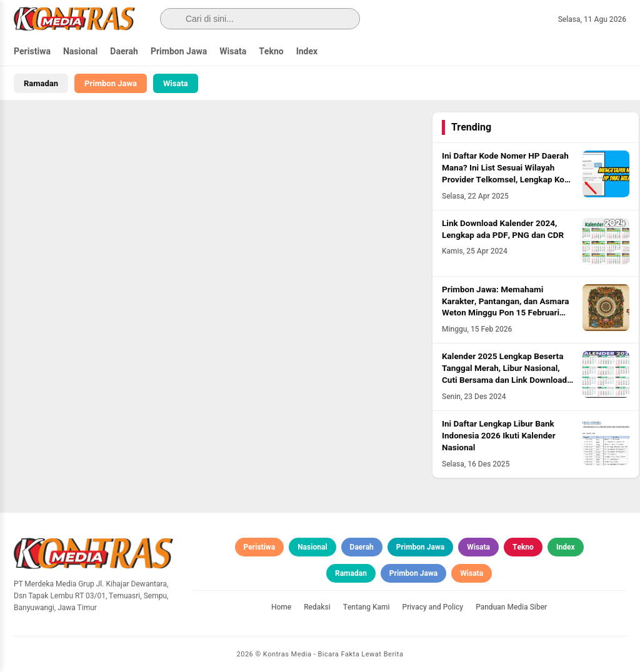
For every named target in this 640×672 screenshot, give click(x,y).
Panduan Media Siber (511, 607)
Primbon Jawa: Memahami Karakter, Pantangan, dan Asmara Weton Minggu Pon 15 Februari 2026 (506, 308)
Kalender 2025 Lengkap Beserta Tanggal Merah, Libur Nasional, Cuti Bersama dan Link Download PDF (504, 374)
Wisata (233, 52)
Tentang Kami (367, 607)
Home (281, 607)
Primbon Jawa (179, 52)
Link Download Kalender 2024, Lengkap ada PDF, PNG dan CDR (503, 230)
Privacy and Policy (433, 607)
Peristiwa (32, 52)
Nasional (80, 52)
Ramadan (41, 83)
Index (307, 52)
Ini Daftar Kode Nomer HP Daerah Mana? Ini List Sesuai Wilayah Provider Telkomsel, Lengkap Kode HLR (508, 174)
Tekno (271, 52)
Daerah (124, 52)
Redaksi (317, 607)
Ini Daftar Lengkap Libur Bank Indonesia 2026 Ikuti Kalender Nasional (499, 436)
